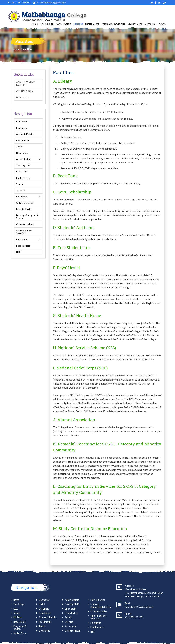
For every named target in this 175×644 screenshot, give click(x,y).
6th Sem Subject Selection (24, 232)
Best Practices (23, 246)
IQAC (59, 24)
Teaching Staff (23, 165)
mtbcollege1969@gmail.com (139, 607)
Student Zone (135, 24)
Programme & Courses (113, 24)
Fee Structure (23, 140)
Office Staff (22, 172)
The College (47, 24)
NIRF (19, 252)
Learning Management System (27, 217)
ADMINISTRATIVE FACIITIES (25, 84)
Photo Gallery (23, 178)
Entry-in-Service (24, 209)
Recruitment (22, 197)
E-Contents (22, 239)
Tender (20, 147)
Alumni (68, 24)
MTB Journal (23, 97)
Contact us (151, 24)
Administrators (24, 159)
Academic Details (25, 134)
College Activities (25, 224)
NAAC (162, 24)
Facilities (78, 24)
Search (19, 184)
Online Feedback (24, 203)
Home (35, 24)
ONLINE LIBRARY (25, 91)
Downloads (22, 153)
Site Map (21, 190)
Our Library (22, 122)
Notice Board (92, 24)
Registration (22, 128)
